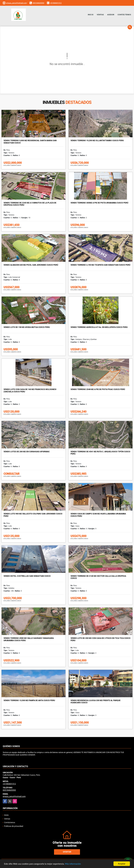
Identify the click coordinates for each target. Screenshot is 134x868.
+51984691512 (56, 3)
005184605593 (38, 3)
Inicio (91, 15)
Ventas (100, 15)
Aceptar (122, 864)
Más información (73, 864)
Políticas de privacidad (14, 826)
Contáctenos (124, 15)
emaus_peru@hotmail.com (16, 3)
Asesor (111, 15)
